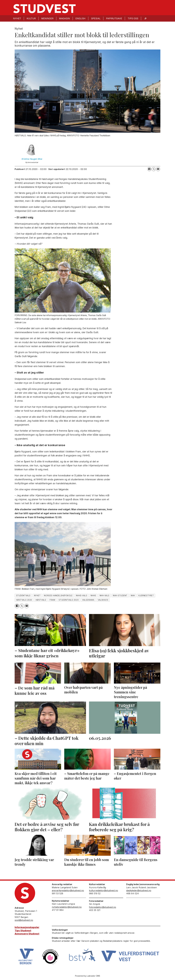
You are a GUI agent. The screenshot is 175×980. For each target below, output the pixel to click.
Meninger (47, 18)
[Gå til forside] (44, 9)
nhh (133, 596)
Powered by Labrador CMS (88, 976)
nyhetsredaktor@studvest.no (67, 907)
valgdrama (88, 600)
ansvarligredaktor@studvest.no (68, 890)
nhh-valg (105, 596)
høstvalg (41, 600)
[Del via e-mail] (158, 169)
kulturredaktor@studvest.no (103, 890)
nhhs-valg (82, 596)
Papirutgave (114, 18)
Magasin (64, 18)
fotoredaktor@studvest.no (103, 907)
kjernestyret (146, 596)
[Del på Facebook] (149, 169)
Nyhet (17, 18)
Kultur (31, 18)
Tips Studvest (23, 931)
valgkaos (103, 600)
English (80, 18)
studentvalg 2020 (69, 600)
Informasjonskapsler (27, 927)
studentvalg (23, 596)
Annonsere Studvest (27, 934)
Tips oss (133, 18)
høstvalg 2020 (24, 600)
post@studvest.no (24, 920)
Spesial (96, 18)
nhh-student (120, 596)
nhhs (93, 596)
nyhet (37, 596)
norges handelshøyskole (58, 596)
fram (52, 600)
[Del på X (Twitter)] (154, 169)
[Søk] (145, 18)
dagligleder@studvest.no (139, 890)
